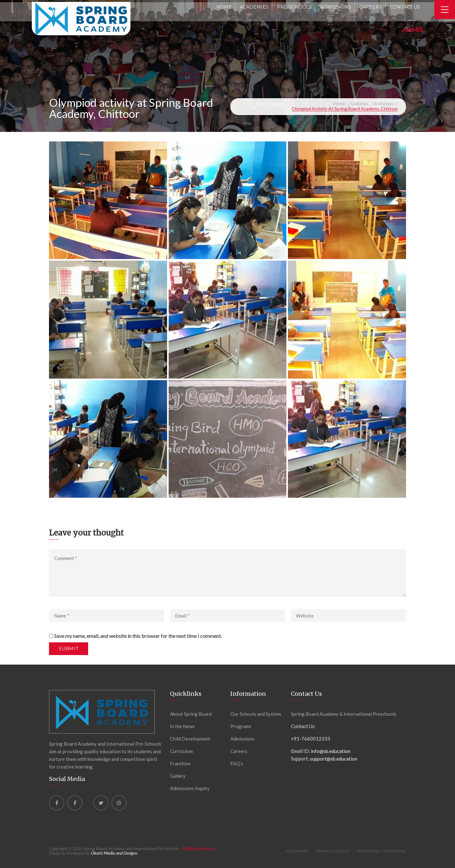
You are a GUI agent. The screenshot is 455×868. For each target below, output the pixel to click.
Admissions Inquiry (190, 788)
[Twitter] (101, 803)
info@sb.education (331, 751)
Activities (384, 103)
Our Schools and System (256, 714)
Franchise (180, 763)
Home (339, 103)
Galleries (360, 103)
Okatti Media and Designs (114, 853)
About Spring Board (191, 714)
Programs (241, 726)
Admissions (242, 739)
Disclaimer (297, 851)
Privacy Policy (333, 851)
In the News (182, 726)
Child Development (190, 739)
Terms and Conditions (381, 851)
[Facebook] (57, 803)
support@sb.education (334, 759)
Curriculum (181, 751)
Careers (239, 751)
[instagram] (119, 803)
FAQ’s (237, 763)
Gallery (178, 776)
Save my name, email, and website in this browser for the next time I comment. (138, 636)
